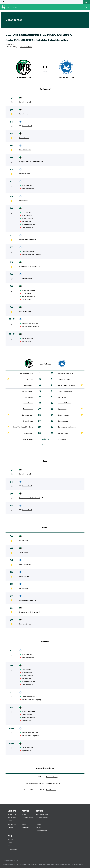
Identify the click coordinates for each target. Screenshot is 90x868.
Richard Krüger (25, 174)
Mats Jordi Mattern (64, 403)
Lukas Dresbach (28, 439)
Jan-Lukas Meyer (26, 47)
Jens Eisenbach (51, 790)
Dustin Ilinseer (27, 216)
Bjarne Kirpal (27, 222)
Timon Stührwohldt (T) (26, 373)
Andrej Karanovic (28, 252)
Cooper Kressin (28, 385)
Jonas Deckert (27, 293)
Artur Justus (26, 338)
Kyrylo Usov (24, 201)
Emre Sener (62, 397)
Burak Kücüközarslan (53, 783)
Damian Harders (28, 391)
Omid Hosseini (27, 296)
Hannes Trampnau (64, 379)
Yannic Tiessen (24, 138)
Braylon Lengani (25, 150)
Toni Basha (26, 213)
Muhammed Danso (29, 323)
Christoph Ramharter (65, 391)
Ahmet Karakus (28, 228)
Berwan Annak (27, 126)
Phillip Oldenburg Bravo (28, 240)
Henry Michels (27, 225)
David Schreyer (28, 290)
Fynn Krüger (24, 102)
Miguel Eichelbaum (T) (66, 373)
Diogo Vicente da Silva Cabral (30, 162)
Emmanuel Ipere (25, 311)
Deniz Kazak (26, 219)
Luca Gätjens (27, 186)
